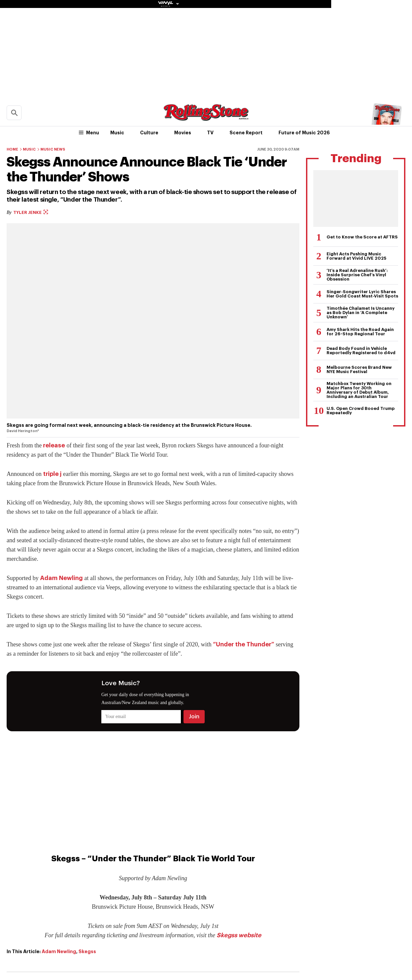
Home (12, 149)
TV (210, 133)
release (54, 445)
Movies (183, 133)
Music (117, 133)
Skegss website (239, 935)
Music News (53, 149)
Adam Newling (61, 578)
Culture (149, 133)
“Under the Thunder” (244, 644)
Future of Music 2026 (304, 133)
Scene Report (246, 133)
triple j (52, 474)
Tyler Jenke (31, 212)
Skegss (87, 951)
